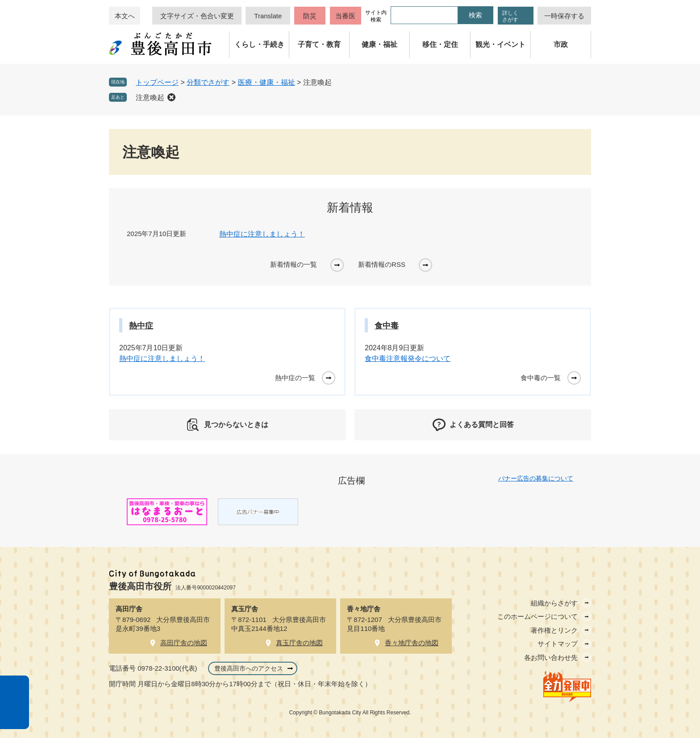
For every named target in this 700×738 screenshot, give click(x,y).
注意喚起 (150, 97)
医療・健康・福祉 (267, 82)
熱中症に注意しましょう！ (262, 234)
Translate (268, 16)
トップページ (157, 82)
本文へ (125, 16)
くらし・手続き (259, 44)
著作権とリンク (554, 630)
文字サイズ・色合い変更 (197, 16)
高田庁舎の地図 (184, 643)
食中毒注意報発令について (408, 359)
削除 (171, 97)
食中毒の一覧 (541, 378)
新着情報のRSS (382, 264)
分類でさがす (208, 82)
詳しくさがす (510, 16)
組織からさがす (554, 603)
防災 (310, 16)
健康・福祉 (379, 44)
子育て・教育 (319, 44)
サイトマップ (558, 644)
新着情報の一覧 (294, 264)
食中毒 (387, 326)
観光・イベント (500, 44)
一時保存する (564, 16)
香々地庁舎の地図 (412, 643)
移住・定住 (440, 44)
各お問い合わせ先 (551, 657)
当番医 (345, 16)
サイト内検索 (376, 16)
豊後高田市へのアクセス (249, 668)
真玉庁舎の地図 (299, 643)
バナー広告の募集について (536, 478)
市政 (561, 44)
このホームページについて (537, 616)
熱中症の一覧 (295, 378)
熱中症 (141, 326)
